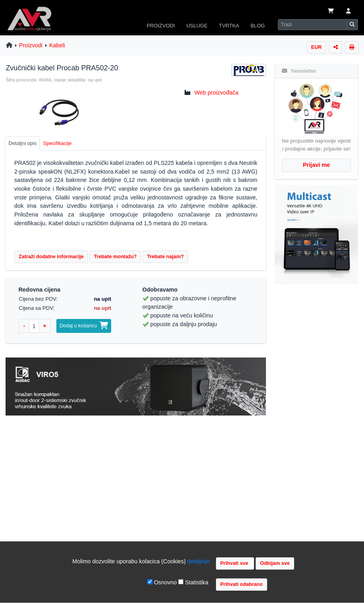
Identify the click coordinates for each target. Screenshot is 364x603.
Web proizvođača (217, 93)
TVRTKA (229, 26)
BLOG (258, 26)
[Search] (312, 25)
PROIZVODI (161, 26)
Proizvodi (31, 45)
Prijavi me (316, 165)
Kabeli (57, 45)
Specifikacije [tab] (58, 143)
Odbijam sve (275, 563)
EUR (317, 47)
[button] (348, 12)
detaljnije (199, 561)
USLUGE (197, 26)
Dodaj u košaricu (84, 326)
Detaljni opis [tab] (23, 143)
